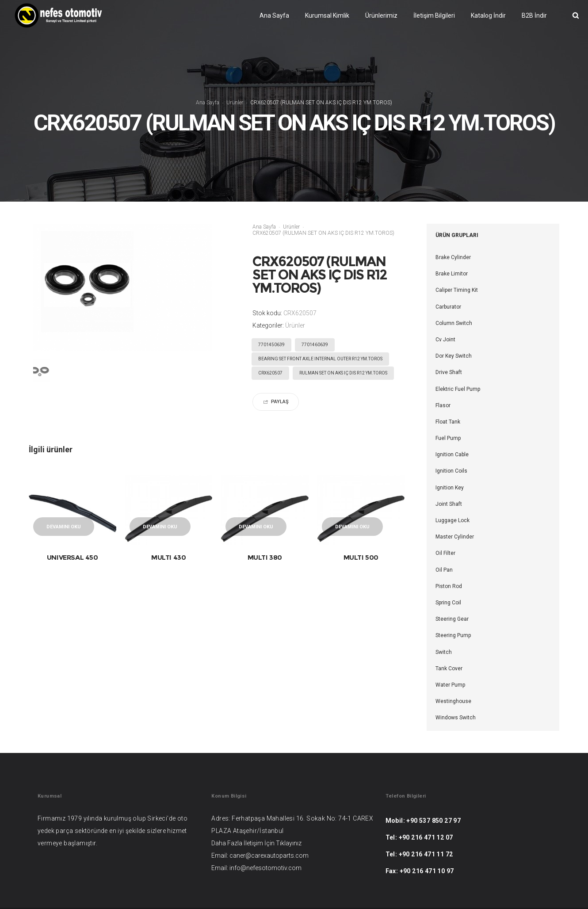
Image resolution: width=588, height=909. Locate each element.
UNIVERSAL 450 (73, 557)
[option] (48, 372)
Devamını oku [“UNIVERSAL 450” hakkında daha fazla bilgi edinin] (64, 527)
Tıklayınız (289, 843)
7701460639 (315, 345)
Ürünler (235, 103)
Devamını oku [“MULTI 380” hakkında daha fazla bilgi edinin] (256, 527)
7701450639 (271, 345)
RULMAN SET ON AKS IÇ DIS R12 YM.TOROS (343, 373)
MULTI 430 (168, 557)
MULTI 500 (361, 557)
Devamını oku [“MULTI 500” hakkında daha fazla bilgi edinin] (352, 527)
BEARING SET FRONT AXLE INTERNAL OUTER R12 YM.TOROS (320, 359)
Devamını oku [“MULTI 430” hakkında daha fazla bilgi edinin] (160, 527)
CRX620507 (270, 373)
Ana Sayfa (208, 103)
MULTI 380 (265, 557)
